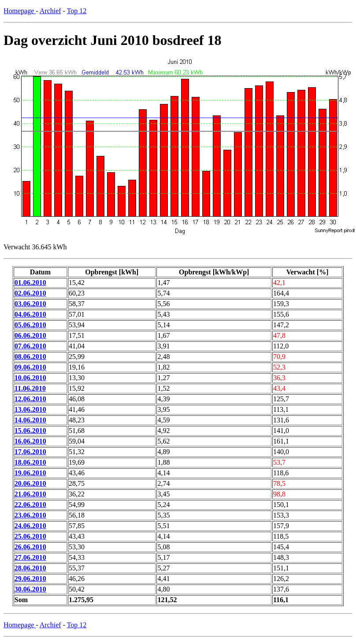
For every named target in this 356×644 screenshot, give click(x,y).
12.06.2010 (30, 399)
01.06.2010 (30, 283)
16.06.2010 (30, 441)
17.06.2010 (30, 452)
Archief (50, 11)
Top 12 (77, 11)
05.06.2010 (30, 325)
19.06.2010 (30, 473)
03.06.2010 (30, 304)
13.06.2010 (30, 409)
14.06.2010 (30, 420)
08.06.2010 (30, 357)
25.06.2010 (30, 536)
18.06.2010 (30, 462)
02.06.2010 (30, 293)
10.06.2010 (30, 378)
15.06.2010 (30, 431)
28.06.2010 (30, 568)
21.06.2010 (30, 494)
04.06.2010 (30, 314)
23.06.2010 (30, 515)
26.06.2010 (30, 547)
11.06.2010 (30, 388)
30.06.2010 (30, 589)
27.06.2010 (30, 557)
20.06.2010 (30, 483)
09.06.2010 (30, 367)
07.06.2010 (30, 346)
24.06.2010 (30, 526)
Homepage (20, 11)
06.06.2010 (30, 335)
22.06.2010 (30, 505)
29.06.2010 (30, 579)
